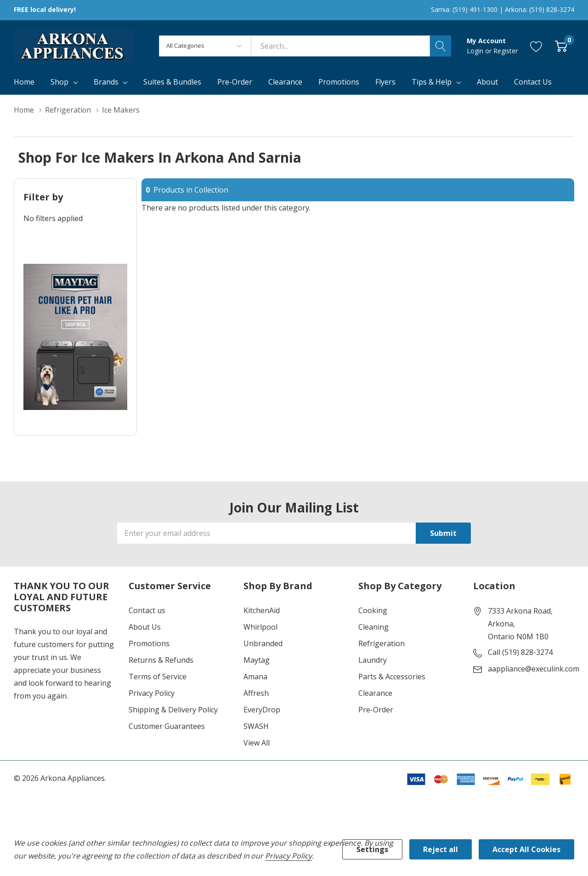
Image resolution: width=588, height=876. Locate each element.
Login (476, 51)
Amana (255, 677)
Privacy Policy (152, 693)
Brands (106, 82)
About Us (145, 627)
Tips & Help (432, 82)
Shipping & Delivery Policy (173, 710)
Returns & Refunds (161, 660)
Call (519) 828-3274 (520, 652)
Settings (372, 849)
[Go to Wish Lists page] (536, 46)
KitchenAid (262, 610)
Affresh (256, 693)
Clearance (375, 693)
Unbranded (263, 643)
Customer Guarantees (167, 726)
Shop (59, 82)
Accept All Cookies (526, 849)
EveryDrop (262, 710)
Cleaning (373, 627)
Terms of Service (158, 677)
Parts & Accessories (392, 677)
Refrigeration (382, 643)
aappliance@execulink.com (534, 669)
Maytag (257, 660)
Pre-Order (376, 710)
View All (257, 743)
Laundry (373, 660)
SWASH (256, 726)
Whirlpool (260, 627)
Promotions (149, 643)
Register (506, 51)
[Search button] (441, 46)
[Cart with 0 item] (561, 46)
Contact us (147, 610)
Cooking (373, 610)
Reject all (441, 849)
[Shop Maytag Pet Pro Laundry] (75, 337)
